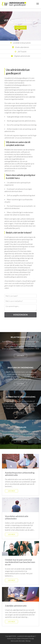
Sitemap (28, 641)
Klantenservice (12, 638)
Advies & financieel (23, 638)
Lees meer (20, 28)
